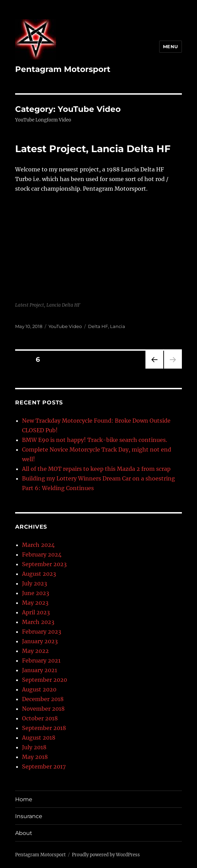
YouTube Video (65, 326)
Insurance (29, 816)
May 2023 (35, 603)
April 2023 (36, 612)
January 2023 (40, 641)
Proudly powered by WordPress (106, 855)
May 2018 (35, 757)
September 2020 (45, 680)
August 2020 (39, 689)
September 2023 (44, 564)
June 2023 (36, 593)
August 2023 (39, 574)
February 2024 (42, 554)
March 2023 (38, 622)
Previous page (154, 368)
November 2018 (43, 709)
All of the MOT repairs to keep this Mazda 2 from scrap (96, 469)
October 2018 (40, 718)
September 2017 (44, 766)
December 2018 (43, 699)
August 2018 (39, 738)
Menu (171, 46)
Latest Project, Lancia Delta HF (93, 149)
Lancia (118, 326)
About (24, 833)
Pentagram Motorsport (63, 69)
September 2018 (44, 728)
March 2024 (38, 545)
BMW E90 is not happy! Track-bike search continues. (95, 440)
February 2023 (42, 632)
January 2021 (40, 670)
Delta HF (98, 326)
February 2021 (41, 660)
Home (24, 799)
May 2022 (35, 651)
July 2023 (35, 583)
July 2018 (34, 747)
